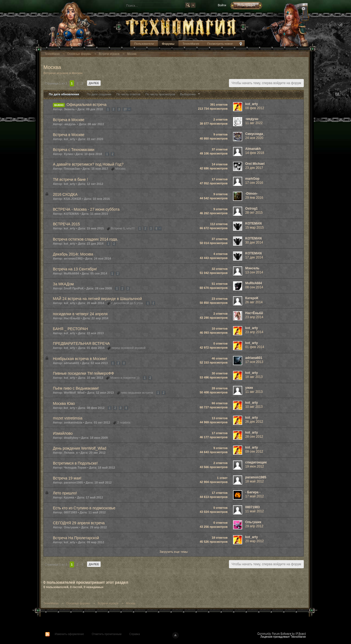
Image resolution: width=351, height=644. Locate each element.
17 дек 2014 (254, 257)
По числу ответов (128, 94)
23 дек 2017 (254, 168)
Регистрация (246, 5)
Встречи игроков (108, 603)
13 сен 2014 (254, 272)
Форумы (168, 44)
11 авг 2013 (254, 392)
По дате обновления (64, 94)
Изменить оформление (69, 634)
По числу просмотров (160, 94)
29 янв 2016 (254, 198)
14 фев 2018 (255, 153)
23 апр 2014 (254, 317)
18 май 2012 (254, 481)
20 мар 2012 (254, 541)
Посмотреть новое (220, 44)
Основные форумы (78, 603)
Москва (131, 603)
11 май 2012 (254, 511)
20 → (127, 109)
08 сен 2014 (254, 287)
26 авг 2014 (254, 302)
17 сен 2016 (254, 183)
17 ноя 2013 (254, 362)
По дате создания (99, 94)
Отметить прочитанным (106, 634)
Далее (94, 83)
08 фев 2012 (255, 108)
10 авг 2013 (254, 407)
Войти (222, 5)
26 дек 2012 (254, 422)
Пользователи (144, 44)
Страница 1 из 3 (56, 83)
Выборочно (191, 94)
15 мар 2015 (254, 228)
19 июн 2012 (255, 466)
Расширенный (304, 9)
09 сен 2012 (254, 452)
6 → (158, 228)
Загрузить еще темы (174, 552)
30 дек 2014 (254, 242)
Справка (135, 634)
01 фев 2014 (255, 347)
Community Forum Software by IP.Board (282, 634)
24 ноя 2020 (254, 138)
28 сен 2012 (254, 437)
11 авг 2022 (254, 123)
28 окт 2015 (254, 213)
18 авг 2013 (254, 377)
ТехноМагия (191, 44)
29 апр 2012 (254, 526)
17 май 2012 (254, 496)
